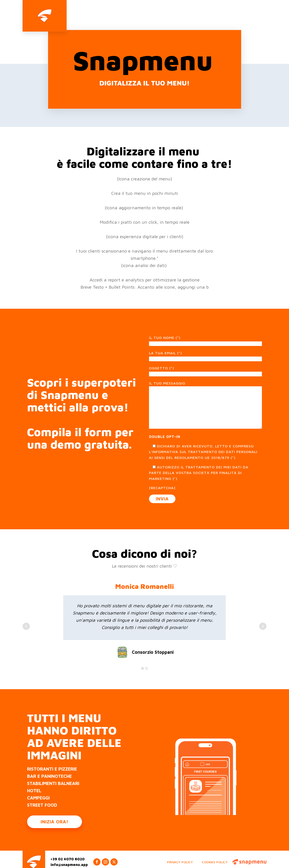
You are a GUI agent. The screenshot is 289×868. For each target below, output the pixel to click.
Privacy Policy (180, 852)
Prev (26, 617)
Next (263, 617)
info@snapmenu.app (69, 855)
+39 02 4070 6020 (68, 849)
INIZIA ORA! (55, 812)
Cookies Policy (215, 852)
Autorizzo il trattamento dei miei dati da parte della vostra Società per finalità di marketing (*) (199, 463)
